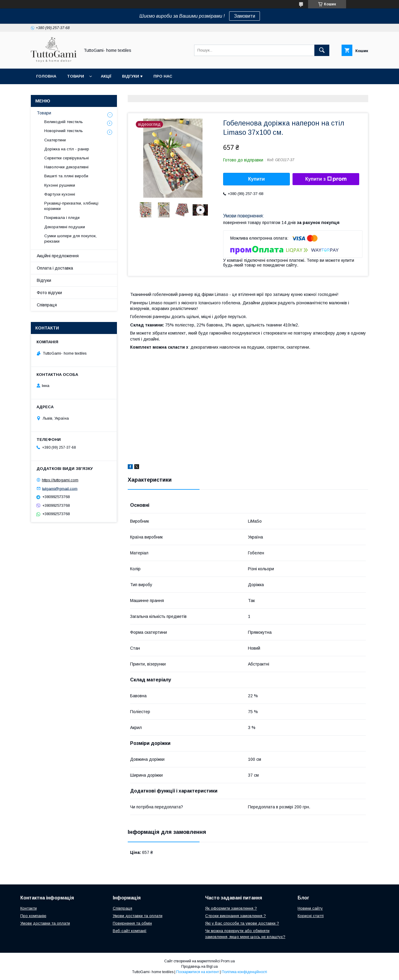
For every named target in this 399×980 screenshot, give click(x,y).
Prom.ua (228, 961)
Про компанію (33, 916)
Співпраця (47, 305)
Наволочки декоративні (66, 167)
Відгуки (44, 280)
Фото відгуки (49, 293)
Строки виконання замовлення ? (236, 916)
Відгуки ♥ (132, 76)
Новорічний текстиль (64, 131)
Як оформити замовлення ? (231, 908)
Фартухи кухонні (60, 194)
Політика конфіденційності (244, 972)
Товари (76, 76)
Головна (46, 76)
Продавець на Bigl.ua (199, 967)
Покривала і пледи (62, 218)
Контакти (29, 908)
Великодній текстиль (64, 122)
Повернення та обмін (132, 923)
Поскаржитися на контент (198, 972)
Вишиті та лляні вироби (66, 176)
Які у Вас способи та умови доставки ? (242, 923)
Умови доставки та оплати (45, 923)
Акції (106, 76)
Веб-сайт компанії (130, 931)
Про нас (163, 76)
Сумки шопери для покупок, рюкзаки (70, 239)
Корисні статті (311, 916)
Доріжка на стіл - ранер (67, 149)
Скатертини (55, 140)
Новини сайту (310, 908)
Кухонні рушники (60, 185)
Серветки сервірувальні (67, 158)
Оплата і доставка (55, 268)
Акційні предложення (58, 256)
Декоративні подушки (65, 227)
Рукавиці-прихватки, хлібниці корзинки (71, 206)
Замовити (245, 16)
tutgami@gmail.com (60, 488)
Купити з (326, 179)
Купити (257, 179)
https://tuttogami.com (60, 480)
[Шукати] (322, 50)
